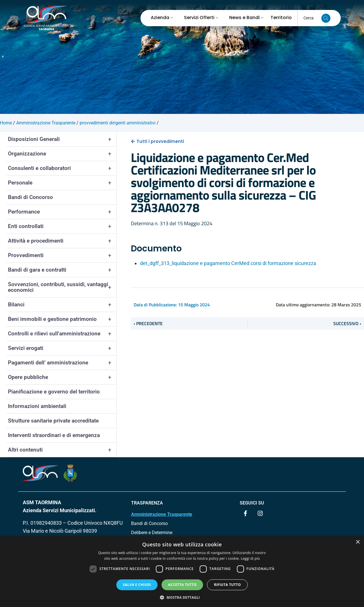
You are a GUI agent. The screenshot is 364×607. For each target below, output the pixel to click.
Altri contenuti (62, 450)
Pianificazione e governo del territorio (54, 392)
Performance (62, 212)
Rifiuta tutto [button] (227, 585)
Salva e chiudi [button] (137, 585)
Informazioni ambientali (37, 406)
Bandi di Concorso (30, 197)
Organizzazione (62, 154)
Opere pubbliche (62, 377)
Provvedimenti (62, 255)
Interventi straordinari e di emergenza (54, 435)
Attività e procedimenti (62, 241)
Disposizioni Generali (62, 139)
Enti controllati (62, 226)
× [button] (358, 542)
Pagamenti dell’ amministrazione (62, 363)
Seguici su (252, 503)
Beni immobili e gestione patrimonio (62, 319)
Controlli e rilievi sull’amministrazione (62, 334)
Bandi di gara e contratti (62, 270)
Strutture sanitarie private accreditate (53, 421)
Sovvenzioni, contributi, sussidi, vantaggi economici (62, 287)
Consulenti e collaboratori (62, 168)
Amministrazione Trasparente (162, 514)
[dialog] (182, 572)
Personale (62, 183)
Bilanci (62, 305)
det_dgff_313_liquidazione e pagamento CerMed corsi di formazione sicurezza (228, 263)
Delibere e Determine (152, 533)
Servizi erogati (62, 348)
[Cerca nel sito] (326, 18)
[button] (182, 597)
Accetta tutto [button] (182, 585)
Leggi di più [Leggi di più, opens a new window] (250, 558)
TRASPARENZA (147, 503)
